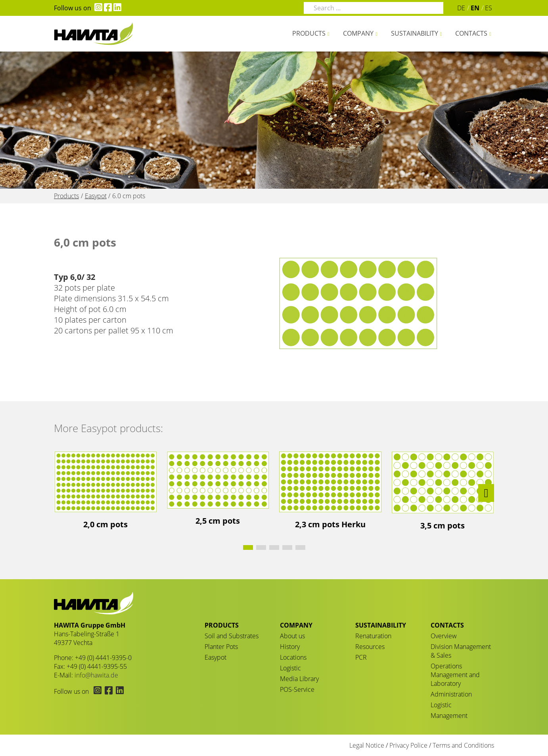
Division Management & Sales (461, 651)
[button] (486, 493)
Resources (370, 647)
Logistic (290, 668)
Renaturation (373, 636)
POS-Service (297, 689)
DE (461, 8)
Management (449, 716)
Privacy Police (408, 745)
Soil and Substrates (232, 636)
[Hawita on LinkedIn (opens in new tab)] (117, 8)
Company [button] (358, 33)
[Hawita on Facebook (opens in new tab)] (107, 8)
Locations (293, 657)
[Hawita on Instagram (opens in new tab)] (97, 8)
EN (475, 8)
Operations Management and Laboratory (455, 675)
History (290, 647)
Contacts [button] (471, 33)
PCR (361, 657)
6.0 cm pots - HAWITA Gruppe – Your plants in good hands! (94, 34)
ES (489, 8)
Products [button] (309, 33)
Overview (444, 636)
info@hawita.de (96, 675)
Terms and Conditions (463, 745)
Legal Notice (367, 745)
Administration (451, 694)
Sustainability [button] (415, 33)
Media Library (299, 679)
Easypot (216, 657)
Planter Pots (221, 647)
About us (292, 636)
